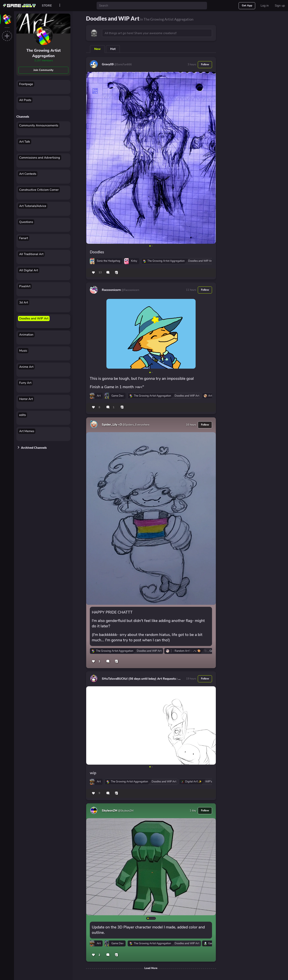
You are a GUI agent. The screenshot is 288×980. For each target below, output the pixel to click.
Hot (113, 49)
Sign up (280, 6)
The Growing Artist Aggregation (43, 53)
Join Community (43, 70)
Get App (247, 6)
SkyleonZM (110, 811)
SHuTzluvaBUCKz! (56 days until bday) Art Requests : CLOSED (146, 679)
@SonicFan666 (123, 65)
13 (100, 273)
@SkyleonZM (125, 811)
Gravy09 (108, 64)
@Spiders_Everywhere (136, 425)
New (97, 49)
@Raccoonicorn (130, 290)
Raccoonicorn (111, 290)
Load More (151, 968)
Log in (265, 6)
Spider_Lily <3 (112, 425)
